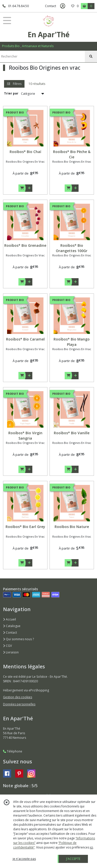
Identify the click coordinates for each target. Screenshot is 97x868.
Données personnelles (19, 704)
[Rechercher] (91, 56)
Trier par (11, 93)
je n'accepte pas (24, 859)
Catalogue (12, 626)
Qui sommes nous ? (18, 639)
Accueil (9, 619)
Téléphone (13, 751)
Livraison (11, 652)
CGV (7, 646)
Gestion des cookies (18, 697)
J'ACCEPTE (73, 859)
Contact (51, 6)
